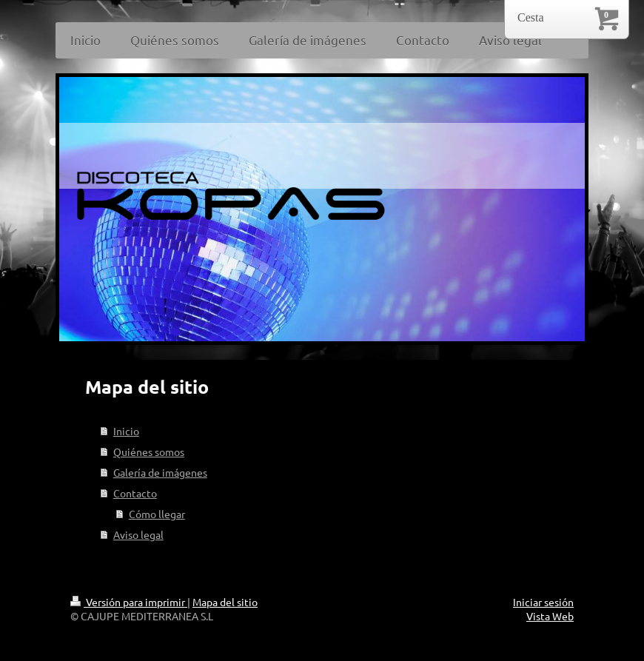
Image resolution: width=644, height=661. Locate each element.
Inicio (126, 431)
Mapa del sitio (225, 602)
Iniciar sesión (543, 602)
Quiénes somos (149, 452)
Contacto (135, 493)
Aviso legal (138, 534)
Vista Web (550, 616)
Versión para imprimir (129, 602)
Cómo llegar (157, 514)
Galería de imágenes (160, 472)
